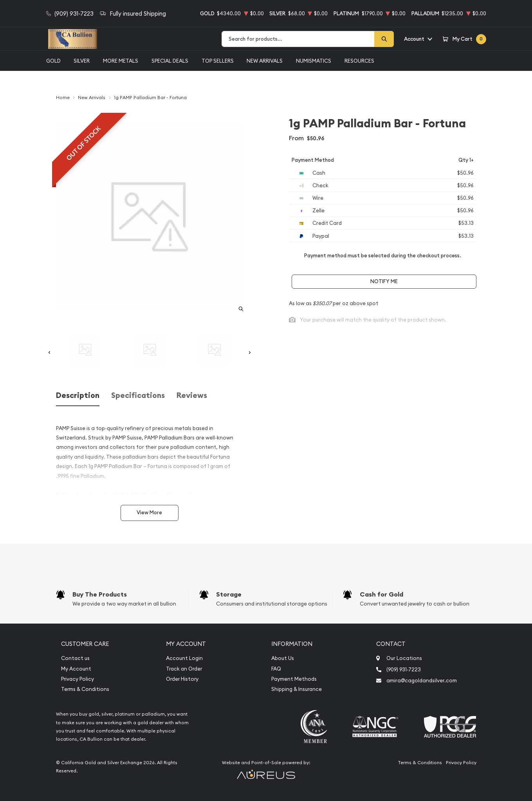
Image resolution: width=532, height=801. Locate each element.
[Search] (384, 39)
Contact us (75, 658)
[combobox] (298, 39)
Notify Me (384, 281)
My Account (76, 669)
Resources (359, 61)
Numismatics (314, 61)
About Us (283, 658)
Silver (82, 61)
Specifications (138, 395)
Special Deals (170, 61)
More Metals (121, 61)
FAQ (276, 669)
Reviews (192, 395)
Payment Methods (294, 679)
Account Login (184, 658)
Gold (53, 61)
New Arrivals (265, 61)
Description (78, 395)
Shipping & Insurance (297, 689)
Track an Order (184, 669)
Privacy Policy (78, 679)
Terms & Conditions (85, 689)
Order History (182, 679)
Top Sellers (218, 61)
